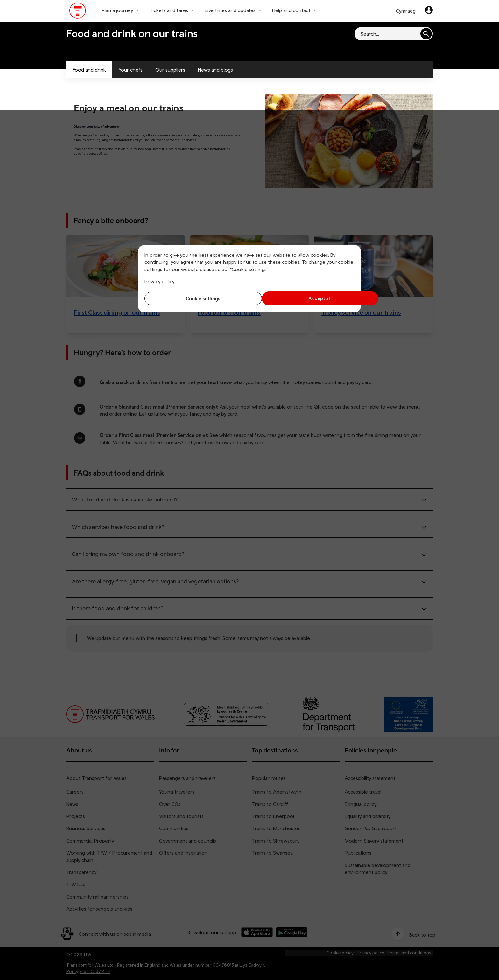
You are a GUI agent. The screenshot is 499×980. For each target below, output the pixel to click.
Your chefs (131, 70)
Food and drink (89, 70)
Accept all (304, 298)
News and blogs (215, 70)
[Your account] (429, 11)
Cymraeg (406, 11)
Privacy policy (159, 281)
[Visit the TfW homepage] (78, 12)
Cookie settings (195, 298)
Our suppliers (170, 70)
